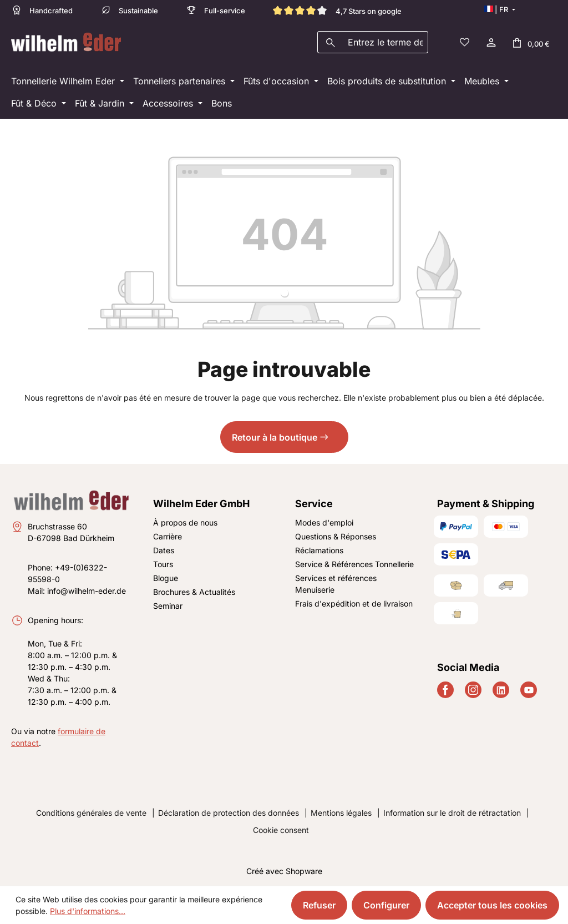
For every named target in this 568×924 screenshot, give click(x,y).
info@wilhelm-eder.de (87, 591)
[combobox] (386, 42)
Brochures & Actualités (194, 592)
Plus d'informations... (88, 911)
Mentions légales (341, 813)
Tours (163, 564)
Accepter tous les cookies (492, 905)
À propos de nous (185, 522)
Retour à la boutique (275, 437)
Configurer (386, 905)
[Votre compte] (490, 42)
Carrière (168, 536)
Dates (164, 550)
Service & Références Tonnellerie (354, 564)
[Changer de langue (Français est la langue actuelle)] (499, 9)
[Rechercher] (330, 42)
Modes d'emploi (324, 522)
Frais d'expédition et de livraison (354, 604)
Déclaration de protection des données (229, 813)
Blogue (166, 578)
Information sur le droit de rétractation (452, 813)
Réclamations (319, 550)
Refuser (319, 905)
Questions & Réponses (336, 536)
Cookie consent (281, 830)
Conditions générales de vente (91, 813)
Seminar (168, 606)
